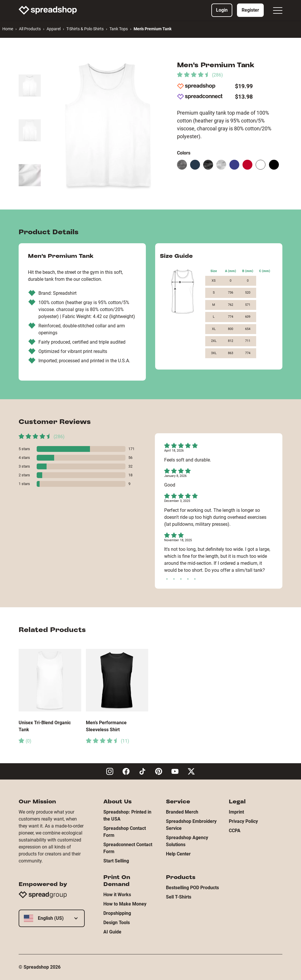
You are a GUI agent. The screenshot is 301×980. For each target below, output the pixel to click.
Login (222, 10)
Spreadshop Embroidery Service (191, 825)
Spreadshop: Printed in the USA (127, 815)
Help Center (178, 854)
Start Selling (116, 861)
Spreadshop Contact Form (125, 832)
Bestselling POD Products (192, 888)
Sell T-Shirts (179, 897)
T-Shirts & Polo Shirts (85, 29)
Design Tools (117, 923)
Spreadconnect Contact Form (128, 848)
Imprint (236, 812)
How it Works (117, 895)
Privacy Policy (243, 821)
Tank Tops (119, 29)
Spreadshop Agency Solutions (187, 841)
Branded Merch (182, 812)
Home (8, 29)
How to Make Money (125, 904)
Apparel (54, 29)
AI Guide (112, 932)
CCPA (235, 831)
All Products (30, 29)
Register (250, 10)
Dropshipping (117, 913)
